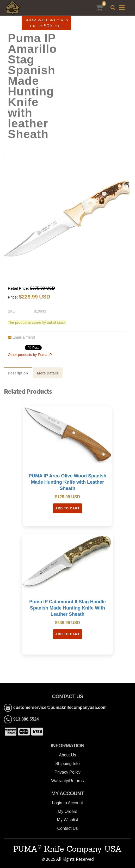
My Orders (68, 811)
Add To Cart (67, 508)
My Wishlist (68, 820)
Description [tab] (18, 373)
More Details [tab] (48, 373)
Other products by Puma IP (30, 355)
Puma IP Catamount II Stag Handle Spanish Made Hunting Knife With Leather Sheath (67, 608)
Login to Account (67, 803)
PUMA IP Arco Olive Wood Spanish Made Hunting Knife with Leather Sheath (67, 482)
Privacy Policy (67, 772)
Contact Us (67, 828)
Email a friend (21, 337)
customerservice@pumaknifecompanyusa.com (60, 707)
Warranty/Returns (68, 781)
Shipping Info (67, 764)
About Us (67, 755)
